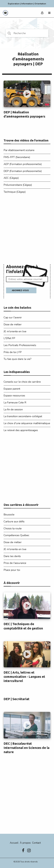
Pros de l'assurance (15, 563)
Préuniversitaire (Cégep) (18, 185)
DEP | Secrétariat (16, 699)
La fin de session (13, 409)
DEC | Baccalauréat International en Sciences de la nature (26, 748)
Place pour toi (12, 570)
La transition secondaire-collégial (23, 416)
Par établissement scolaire (19, 150)
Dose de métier (13, 324)
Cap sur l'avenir (13, 317)
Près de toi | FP (13, 352)
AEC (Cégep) (11, 178)
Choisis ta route (13, 528)
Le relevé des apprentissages (21, 430)
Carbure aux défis (14, 521)
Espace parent (12, 389)
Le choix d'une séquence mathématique (27, 423)
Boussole (9, 515)
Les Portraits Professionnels (20, 345)
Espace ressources (14, 396)
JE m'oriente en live (15, 331)
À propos (25, 843)
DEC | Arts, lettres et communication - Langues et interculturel (24, 677)
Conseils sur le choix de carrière (22, 382)
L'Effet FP (9, 338)
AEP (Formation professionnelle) (23, 164)
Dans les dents (12, 556)
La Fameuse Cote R (15, 403)
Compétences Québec (16, 535)
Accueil (14, 843)
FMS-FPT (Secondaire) (17, 157)
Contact (36, 843)
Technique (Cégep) (15, 192)
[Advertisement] (27, 230)
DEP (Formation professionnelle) (23, 171)
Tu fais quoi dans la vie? (17, 359)
